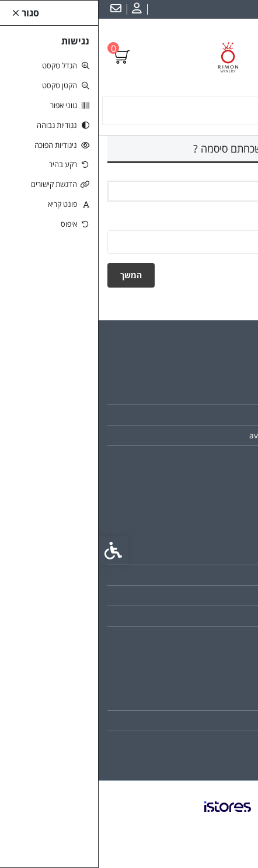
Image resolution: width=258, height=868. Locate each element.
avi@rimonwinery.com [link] (194, 435)
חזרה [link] (228, 275)
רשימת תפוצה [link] (215, 741)
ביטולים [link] (226, 636)
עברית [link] (240, 9)
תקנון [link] (229, 595)
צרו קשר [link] (224, 554)
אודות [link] (229, 394)
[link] (37, 9)
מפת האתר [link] (219, 575)
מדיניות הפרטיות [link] (211, 616)
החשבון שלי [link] (219, 700)
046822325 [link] (217, 456)
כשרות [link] (227, 415)
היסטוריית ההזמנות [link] (207, 720)
